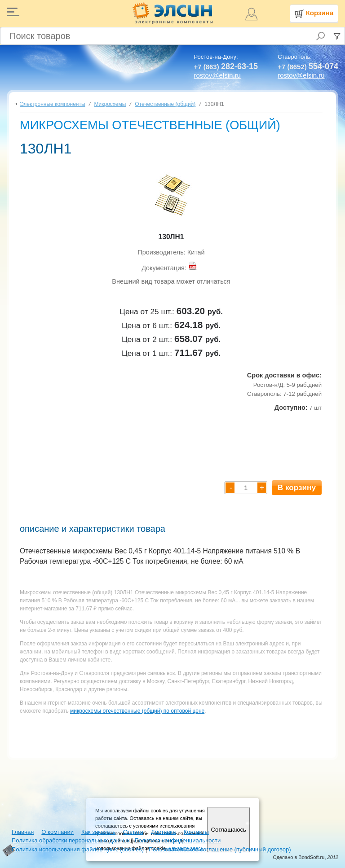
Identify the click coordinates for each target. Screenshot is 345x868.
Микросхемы (110, 104)
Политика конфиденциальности (177, 840)
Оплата (133, 832)
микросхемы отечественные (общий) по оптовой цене (137, 711)
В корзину (297, 487)
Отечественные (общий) (165, 104)
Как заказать (98, 832)
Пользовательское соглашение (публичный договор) (220, 849)
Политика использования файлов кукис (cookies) (78, 849)
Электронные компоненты (53, 104)
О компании (57, 832)
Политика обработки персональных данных (71, 840)
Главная (23, 832)
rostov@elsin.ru (217, 75)
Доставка (164, 832)
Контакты (196, 832)
